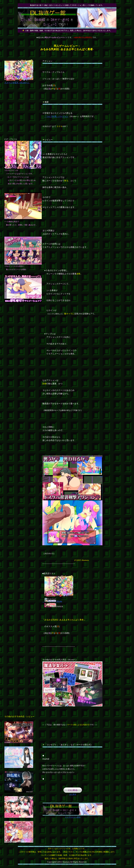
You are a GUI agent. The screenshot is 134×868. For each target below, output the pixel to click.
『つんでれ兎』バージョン (56, 116)
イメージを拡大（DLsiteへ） (19, 81)
